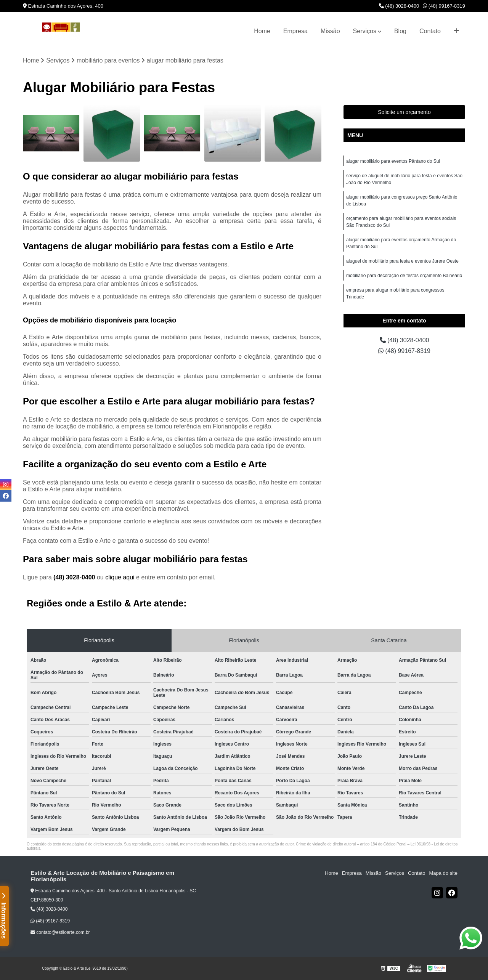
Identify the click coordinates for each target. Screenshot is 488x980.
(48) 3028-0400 (399, 6)
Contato (430, 31)
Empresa (295, 31)
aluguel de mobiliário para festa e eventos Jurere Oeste (402, 261)
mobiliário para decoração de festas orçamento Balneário (404, 276)
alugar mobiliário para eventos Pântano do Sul (393, 161)
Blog (400, 31)
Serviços (365, 31)
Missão (330, 31)
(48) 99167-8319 (444, 6)
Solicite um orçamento (404, 112)
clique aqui (120, 577)
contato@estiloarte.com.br (60, 932)
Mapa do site (443, 873)
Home (262, 31)
